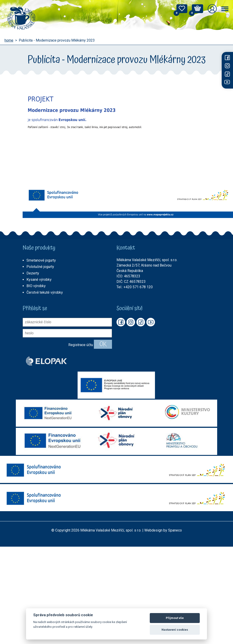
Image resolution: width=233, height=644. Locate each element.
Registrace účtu (81, 345)
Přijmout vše (175, 618)
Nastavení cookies (175, 630)
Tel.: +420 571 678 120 (135, 287)
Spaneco (175, 530)
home (9, 40)
